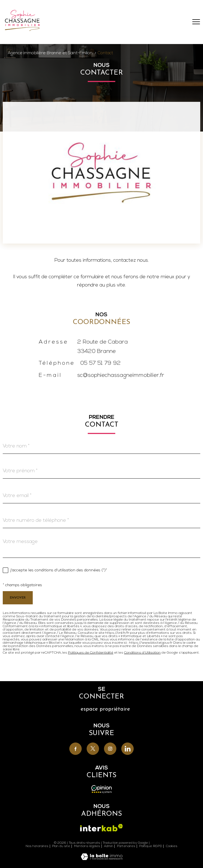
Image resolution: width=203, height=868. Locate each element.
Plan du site (61, 846)
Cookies (172, 846)
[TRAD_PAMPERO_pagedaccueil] (22, 30)
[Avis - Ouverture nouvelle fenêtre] (102, 789)
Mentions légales (87, 846)
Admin (109, 846)
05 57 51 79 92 (101, 373)
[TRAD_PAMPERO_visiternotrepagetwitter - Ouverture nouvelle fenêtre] (93, 749)
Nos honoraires (37, 846)
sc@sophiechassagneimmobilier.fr (121, 385)
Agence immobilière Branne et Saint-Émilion (50, 53)
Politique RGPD (151, 846)
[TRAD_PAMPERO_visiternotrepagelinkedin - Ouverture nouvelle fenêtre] (127, 749)
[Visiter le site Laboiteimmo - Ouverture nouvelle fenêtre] (102, 859)
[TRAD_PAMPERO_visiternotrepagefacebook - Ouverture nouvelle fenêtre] (76, 749)
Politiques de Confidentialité (91, 653)
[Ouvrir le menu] (196, 22)
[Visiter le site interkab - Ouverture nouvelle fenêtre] (101, 828)
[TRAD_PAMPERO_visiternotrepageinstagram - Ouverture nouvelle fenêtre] (110, 749)
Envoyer (18, 598)
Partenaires (126, 846)
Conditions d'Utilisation (142, 653)
